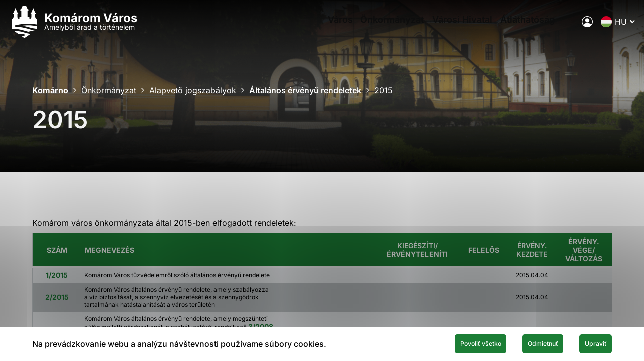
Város (308, 28)
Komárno (50, 90)
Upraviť (588, 342)
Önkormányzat (367, 28)
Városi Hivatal (444, 28)
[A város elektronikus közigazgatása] (564, 28)
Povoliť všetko (435, 342)
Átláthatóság (516, 28)
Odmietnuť (518, 342)
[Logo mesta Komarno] (96, 28)
